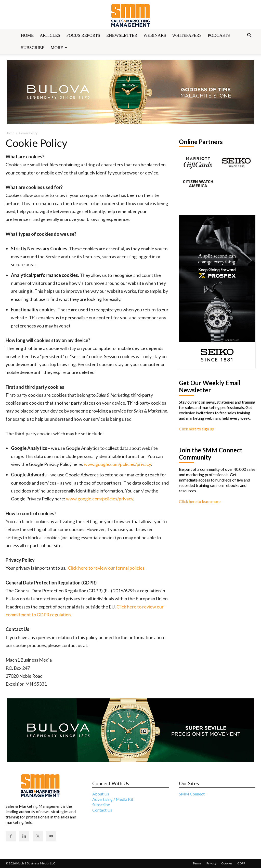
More (59, 48)
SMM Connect (192, 794)
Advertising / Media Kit (113, 799)
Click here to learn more (200, 501)
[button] (249, 36)
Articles (50, 35)
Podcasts (219, 35)
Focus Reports (83, 35)
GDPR (241, 863)
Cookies (227, 863)
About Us (101, 794)
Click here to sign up (197, 429)
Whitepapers (187, 35)
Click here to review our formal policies (106, 568)
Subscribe (33, 48)
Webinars (155, 35)
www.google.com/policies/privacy (117, 464)
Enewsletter (122, 35)
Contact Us (102, 810)
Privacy (211, 863)
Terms (197, 863)
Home (27, 35)
